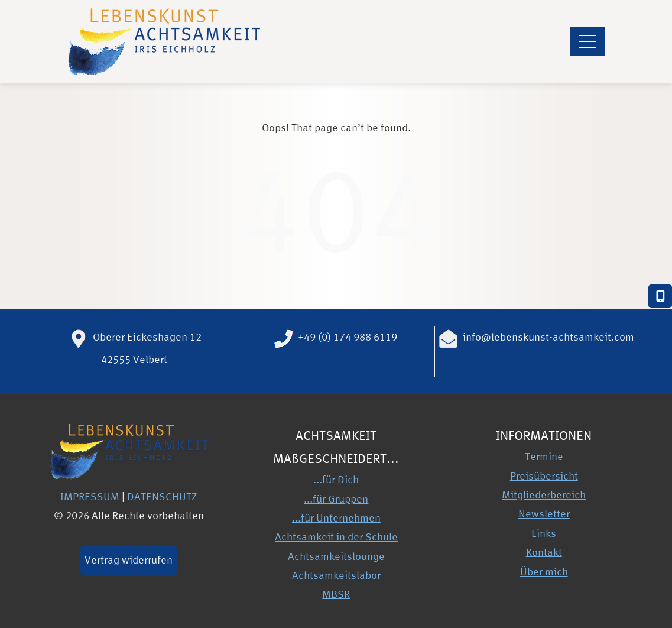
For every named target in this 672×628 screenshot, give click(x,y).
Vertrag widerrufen (129, 560)
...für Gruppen (336, 499)
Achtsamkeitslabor (336, 575)
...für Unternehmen (336, 518)
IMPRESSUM (90, 496)
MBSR (336, 594)
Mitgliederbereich (544, 495)
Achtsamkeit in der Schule (336, 537)
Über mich (544, 572)
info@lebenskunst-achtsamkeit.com (548, 337)
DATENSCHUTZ (162, 496)
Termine (544, 456)
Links (544, 533)
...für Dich (336, 479)
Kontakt (544, 552)
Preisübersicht (544, 476)
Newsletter (544, 514)
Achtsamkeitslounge (336, 556)
